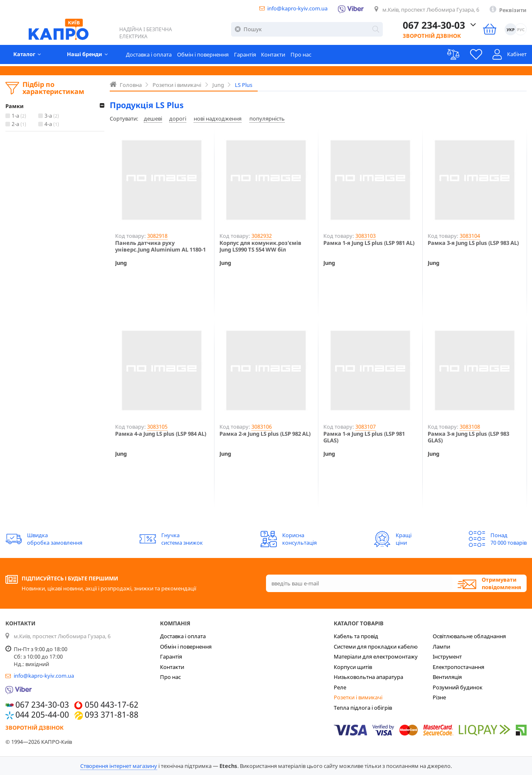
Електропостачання (458, 667)
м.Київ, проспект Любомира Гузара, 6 (429, 10)
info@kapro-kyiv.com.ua (294, 9)
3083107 (366, 427)
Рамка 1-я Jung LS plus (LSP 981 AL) (369, 243)
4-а (53, 124)
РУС (520, 31)
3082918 (157, 236)
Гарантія (248, 56)
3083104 (470, 236)
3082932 (262, 236)
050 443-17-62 (112, 705)
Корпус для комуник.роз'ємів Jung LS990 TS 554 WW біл (260, 246)
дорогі (178, 118)
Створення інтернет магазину (119, 766)
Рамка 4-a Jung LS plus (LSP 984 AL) (161, 434)
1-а (20, 116)
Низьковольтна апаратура (368, 677)
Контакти (276, 56)
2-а (20, 124)
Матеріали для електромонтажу (376, 657)
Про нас (304, 56)
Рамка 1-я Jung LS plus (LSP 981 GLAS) (364, 437)
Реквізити (512, 10)
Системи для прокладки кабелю (376, 647)
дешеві (153, 118)
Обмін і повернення (206, 56)
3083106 (262, 427)
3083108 (470, 427)
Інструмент (447, 657)
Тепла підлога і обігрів (363, 708)
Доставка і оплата (152, 56)
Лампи (441, 647)
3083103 (366, 236)
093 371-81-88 (112, 715)
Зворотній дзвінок (432, 37)
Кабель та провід (356, 636)
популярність (267, 118)
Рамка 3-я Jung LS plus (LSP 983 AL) (473, 243)
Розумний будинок (458, 687)
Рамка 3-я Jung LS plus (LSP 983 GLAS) (468, 437)
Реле (340, 687)
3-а (53, 116)
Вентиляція (447, 677)
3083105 (157, 427)
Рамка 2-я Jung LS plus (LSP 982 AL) (265, 434)
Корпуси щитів (353, 667)
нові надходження (218, 118)
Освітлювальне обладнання (469, 636)
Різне (439, 697)
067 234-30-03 (434, 27)
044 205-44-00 (42, 715)
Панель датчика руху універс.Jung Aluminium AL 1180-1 (160, 246)
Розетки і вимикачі (358, 697)
